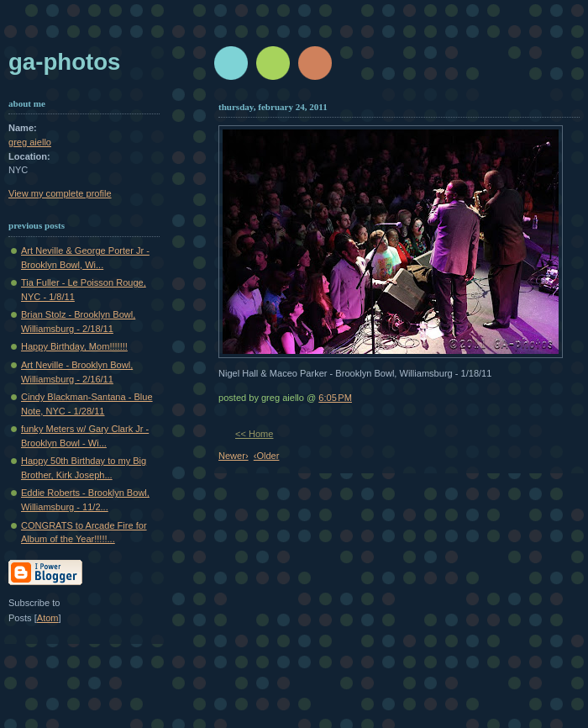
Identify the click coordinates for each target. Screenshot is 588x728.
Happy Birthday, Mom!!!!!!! (74, 346)
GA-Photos (64, 62)
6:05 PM (335, 398)
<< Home (254, 434)
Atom (48, 618)
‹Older (267, 456)
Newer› (234, 456)
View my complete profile (60, 193)
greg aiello (30, 142)
